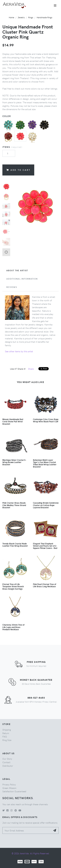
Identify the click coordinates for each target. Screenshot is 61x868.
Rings (31, 17)
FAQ (5, 736)
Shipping (7, 730)
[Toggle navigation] (55, 5)
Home (11, 17)
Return (6, 733)
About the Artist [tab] (17, 270)
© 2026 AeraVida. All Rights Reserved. (31, 853)
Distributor (8, 766)
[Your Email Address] (27, 831)
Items (12, 147)
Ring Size (7, 740)
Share (31, 369)
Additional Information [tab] (22, 279)
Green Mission (9, 788)
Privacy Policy (9, 784)
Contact (6, 762)
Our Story (7, 759)
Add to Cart (18, 170)
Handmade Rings (44, 17)
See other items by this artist (19, 351)
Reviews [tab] (12, 287)
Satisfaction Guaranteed (14, 791)
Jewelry (21, 17)
